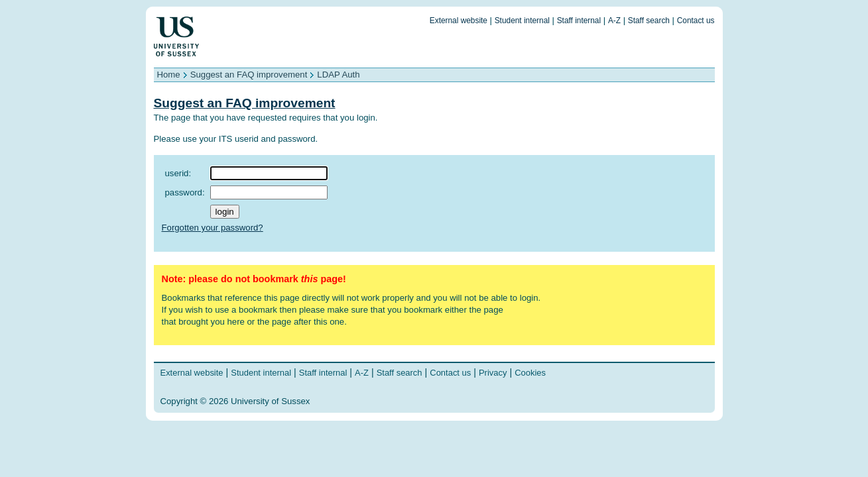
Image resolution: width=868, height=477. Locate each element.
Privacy (493, 373)
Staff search (649, 21)
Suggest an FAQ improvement (249, 75)
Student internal (522, 21)
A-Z (614, 21)
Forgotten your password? (213, 228)
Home (169, 75)
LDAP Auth (338, 75)
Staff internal (579, 21)
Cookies (530, 373)
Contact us (696, 21)
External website (459, 21)
